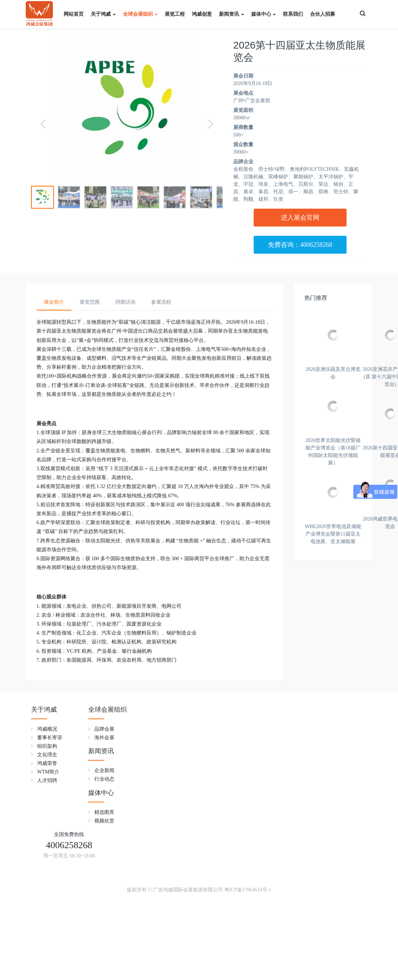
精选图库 (220, 886)
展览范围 (90, 302)
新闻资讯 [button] (232, 14)
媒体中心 (217, 867)
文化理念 (47, 912)
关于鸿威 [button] (103, 14)
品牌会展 (105, 886)
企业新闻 (163, 886)
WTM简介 (48, 929)
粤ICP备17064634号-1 (248, 968)
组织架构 (47, 903)
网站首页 (74, 14)
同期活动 (125, 302)
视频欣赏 (220, 895)
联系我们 (293, 14)
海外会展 (105, 895)
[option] (127, 111)
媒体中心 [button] (264, 14)
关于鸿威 (44, 867)
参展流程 (161, 302)
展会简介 (54, 302)
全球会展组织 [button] (140, 14)
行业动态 (163, 895)
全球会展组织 (108, 867)
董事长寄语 (50, 895)
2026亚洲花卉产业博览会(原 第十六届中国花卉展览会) (333, 459)
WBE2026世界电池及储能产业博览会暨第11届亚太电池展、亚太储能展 (333, 808)
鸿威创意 (202, 14)
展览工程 (175, 14)
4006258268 (300, 878)
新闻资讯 (159, 867)
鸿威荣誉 (47, 921)
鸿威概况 (47, 886)
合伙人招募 (323, 14)
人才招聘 (47, 938)
